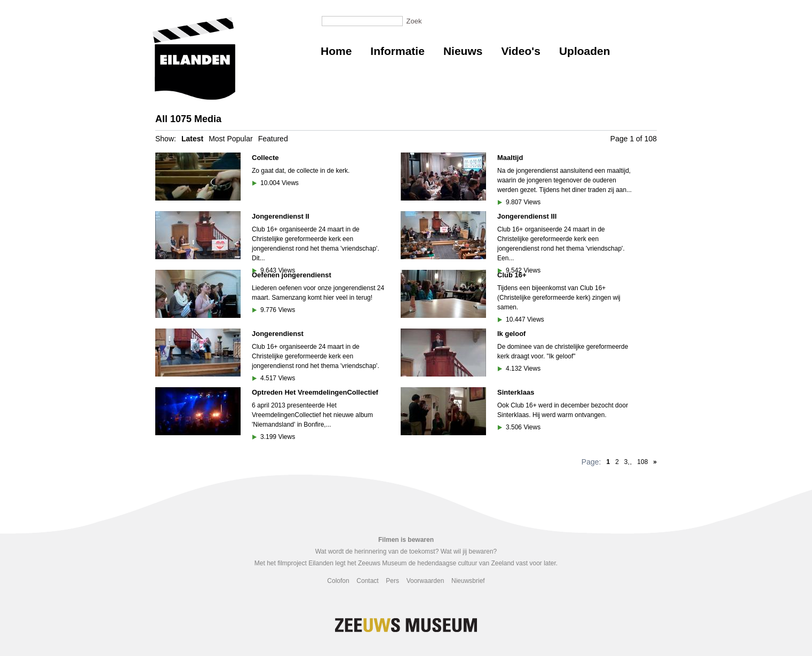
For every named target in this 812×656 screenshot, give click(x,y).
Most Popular (230, 139)
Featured (273, 139)
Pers (392, 581)
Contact (367, 581)
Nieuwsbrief (468, 581)
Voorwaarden (425, 581)
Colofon (338, 581)
